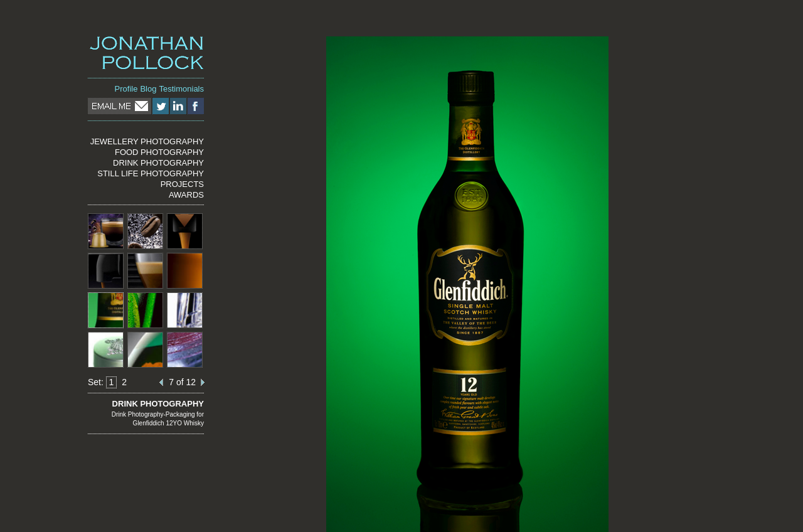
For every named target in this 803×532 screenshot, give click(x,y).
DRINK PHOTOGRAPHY (158, 163)
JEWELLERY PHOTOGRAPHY (147, 141)
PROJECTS (182, 184)
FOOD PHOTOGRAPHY (159, 152)
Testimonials (181, 89)
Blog (148, 89)
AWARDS (186, 195)
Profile (126, 89)
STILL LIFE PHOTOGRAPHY (151, 173)
